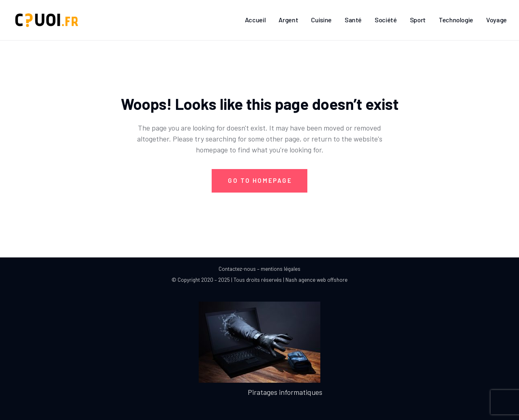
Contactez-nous (237, 269)
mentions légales (281, 269)
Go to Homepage (260, 180)
